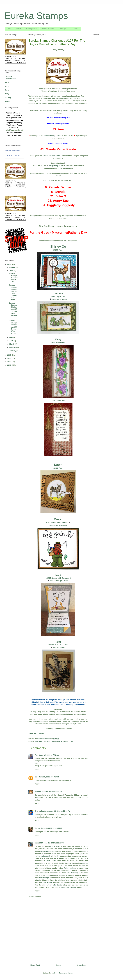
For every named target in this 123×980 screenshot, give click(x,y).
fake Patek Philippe (68, 887)
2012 (9, 365)
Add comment (35, 896)
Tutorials (75, 29)
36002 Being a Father (59, 581)
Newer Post (35, 965)
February (13, 347)
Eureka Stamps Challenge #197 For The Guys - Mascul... (13, 310)
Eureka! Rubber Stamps (12, 150)
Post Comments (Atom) (64, 973)
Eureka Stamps (36, 16)
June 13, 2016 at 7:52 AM (49, 755)
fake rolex (51, 861)
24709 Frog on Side (58, 297)
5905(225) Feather (59, 647)
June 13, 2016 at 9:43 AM (49, 777)
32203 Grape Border (58, 342)
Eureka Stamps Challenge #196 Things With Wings (13, 327)
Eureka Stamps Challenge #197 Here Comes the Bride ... (13, 292)
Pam (37, 755)
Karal (58, 642)
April (12, 341)
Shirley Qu (58, 246)
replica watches (48, 851)
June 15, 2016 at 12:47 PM (51, 828)
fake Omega (44, 878)
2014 (9, 358)
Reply (37, 769)
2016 (9, 264)
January (13, 351)
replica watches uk (43, 856)
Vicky (58, 339)
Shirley (7, 101)
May (11, 337)
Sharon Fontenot (42, 811)
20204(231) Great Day (59, 299)
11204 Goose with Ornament (58, 578)
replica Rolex (55, 846)
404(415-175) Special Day (58, 525)
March (12, 344)
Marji (58, 575)
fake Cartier (58, 885)
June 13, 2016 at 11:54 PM (60, 811)
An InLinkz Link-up (36, 734)
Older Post (82, 965)
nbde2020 (39, 843)
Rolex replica (69, 868)
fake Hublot (48, 883)
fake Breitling (72, 873)
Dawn (58, 465)
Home (9, 29)
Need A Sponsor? (48, 29)
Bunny (37, 828)
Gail (36, 777)
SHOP (18, 29)
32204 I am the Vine (58, 401)
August (13, 267)
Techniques (63, 29)
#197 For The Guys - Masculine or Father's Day (54, 741)
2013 (9, 362)
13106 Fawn (58, 250)
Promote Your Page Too (12, 155)
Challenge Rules (31, 29)
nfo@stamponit (55, 166)
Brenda (38, 792)
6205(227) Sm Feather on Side (58, 645)
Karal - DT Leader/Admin (10, 78)
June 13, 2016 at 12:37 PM (52, 792)
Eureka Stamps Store (53, 136)
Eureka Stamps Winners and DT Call (13, 278)
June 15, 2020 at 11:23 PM (54, 843)
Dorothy (58, 294)
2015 (9, 355)
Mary (57, 519)
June (12, 270)
